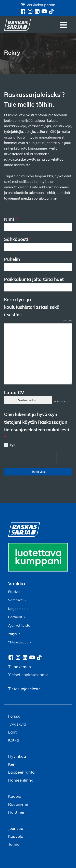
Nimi (11, 219)
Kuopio (15, 796)
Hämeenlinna (21, 780)
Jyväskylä (17, 724)
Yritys (12, 634)
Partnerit (15, 617)
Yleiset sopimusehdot (28, 674)
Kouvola (16, 836)
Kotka (13, 740)
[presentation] (30, 457)
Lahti (13, 732)
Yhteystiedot (18, 642)
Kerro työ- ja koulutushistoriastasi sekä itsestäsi (32, 307)
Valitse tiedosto (28, 400)
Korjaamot (16, 609)
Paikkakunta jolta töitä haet (34, 279)
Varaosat (15, 600)
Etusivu (14, 592)
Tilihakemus (19, 666)
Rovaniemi (18, 804)
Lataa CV (14, 392)
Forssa (14, 716)
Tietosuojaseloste (24, 688)
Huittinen (17, 812)
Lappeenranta (21, 772)
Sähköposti (18, 239)
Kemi (13, 764)
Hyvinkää (17, 756)
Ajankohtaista (19, 625)
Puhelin (12, 259)
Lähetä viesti (38, 472)
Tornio (14, 844)
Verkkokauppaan (41, 5)
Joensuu (16, 828)
